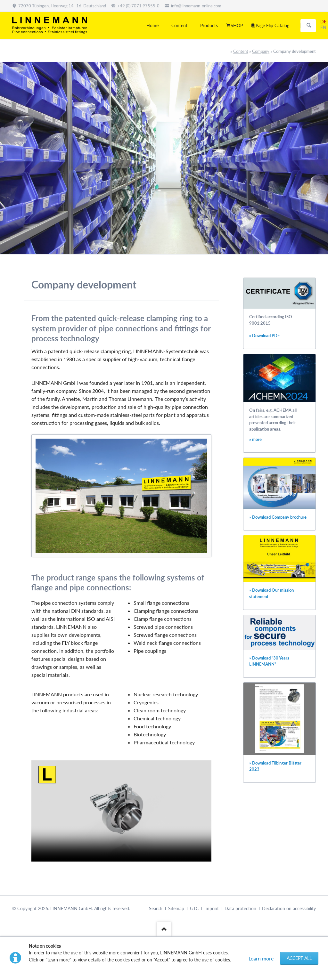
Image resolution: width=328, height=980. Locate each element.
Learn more (261, 958)
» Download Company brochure (278, 517)
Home (152, 25)
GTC (194, 908)
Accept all (299, 958)
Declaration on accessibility (289, 908)
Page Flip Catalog (272, 25)
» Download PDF (264, 336)
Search (309, 26)
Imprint (212, 908)
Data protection (240, 908)
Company (261, 51)
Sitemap (176, 908)
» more (255, 439)
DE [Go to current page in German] (323, 22)
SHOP (237, 25)
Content (241, 51)
